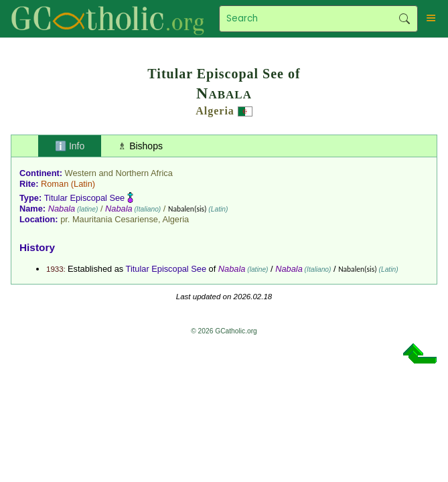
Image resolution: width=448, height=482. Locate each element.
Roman (55, 184)
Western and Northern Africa (119, 173)
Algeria (215, 111)
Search (404, 19)
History (37, 247)
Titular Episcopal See (84, 198)
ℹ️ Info (70, 146)
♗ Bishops (140, 146)
